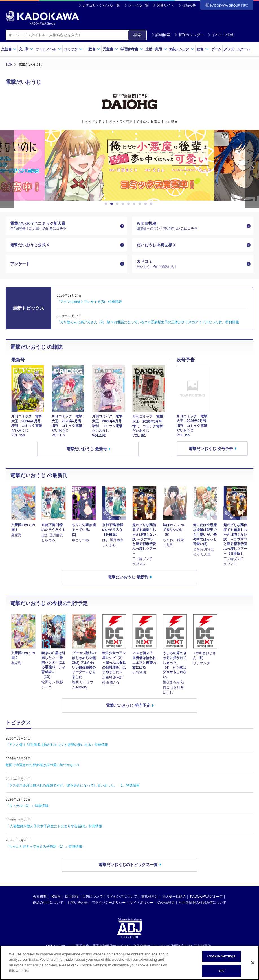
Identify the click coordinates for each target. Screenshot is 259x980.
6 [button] (135, 204)
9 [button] (152, 204)
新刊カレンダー (189, 35)
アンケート (20, 264)
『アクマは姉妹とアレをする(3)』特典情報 (89, 301)
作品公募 (189, 5)
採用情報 (72, 897)
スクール (243, 49)
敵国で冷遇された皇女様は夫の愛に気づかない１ (43, 765)
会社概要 (40, 897)
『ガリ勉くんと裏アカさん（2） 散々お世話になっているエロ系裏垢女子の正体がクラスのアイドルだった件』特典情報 (148, 322)
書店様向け (150, 897)
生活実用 (156, 49)
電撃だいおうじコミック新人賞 (64, 226)
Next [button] (252, 169)
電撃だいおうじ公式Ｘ (30, 245)
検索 (137, 35)
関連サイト (165, 5)
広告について (93, 897)
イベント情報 (221, 35)
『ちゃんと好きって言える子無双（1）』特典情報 (44, 846)
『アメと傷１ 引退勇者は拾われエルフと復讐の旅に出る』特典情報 (57, 744)
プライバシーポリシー (109, 903)
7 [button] (141, 204)
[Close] (253, 963)
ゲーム (216, 49)
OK (221, 971)
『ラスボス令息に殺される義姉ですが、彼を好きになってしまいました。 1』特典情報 (73, 785)
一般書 (93, 49)
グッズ (229, 49)
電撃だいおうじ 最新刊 (128, 577)
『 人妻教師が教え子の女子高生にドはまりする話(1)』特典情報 (54, 826)
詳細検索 (161, 35)
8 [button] (146, 204)
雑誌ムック (182, 49)
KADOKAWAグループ (207, 897)
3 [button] (118, 204)
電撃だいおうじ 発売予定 (128, 705)
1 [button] (107, 204)
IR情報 (56, 897)
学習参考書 (132, 49)
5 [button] (129, 204)
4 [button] (124, 204)
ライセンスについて (122, 897)
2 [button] (113, 204)
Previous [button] (7, 169)
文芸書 (9, 49)
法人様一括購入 (174, 897)
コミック (73, 49)
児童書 (110, 49)
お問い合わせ (78, 903)
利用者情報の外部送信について (203, 903)
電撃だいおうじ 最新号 (87, 449)
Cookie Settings (221, 956)
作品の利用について (48, 903)
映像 (203, 49)
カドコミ (190, 264)
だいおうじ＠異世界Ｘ (156, 245)
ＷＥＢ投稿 (190, 226)
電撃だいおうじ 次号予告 (211, 448)
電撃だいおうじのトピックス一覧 (128, 864)
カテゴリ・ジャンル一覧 (101, 5)
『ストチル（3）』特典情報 (27, 805)
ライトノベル (49, 49)
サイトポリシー (142, 903)
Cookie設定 (166, 903)
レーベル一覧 (138, 5)
